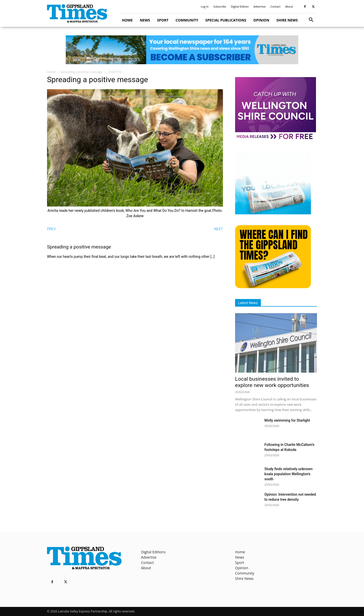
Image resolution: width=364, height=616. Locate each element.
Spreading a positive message (81, 72)
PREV (51, 229)
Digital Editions (153, 552)
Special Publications (226, 20)
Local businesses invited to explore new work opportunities (272, 382)
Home (127, 20)
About (289, 6)
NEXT (219, 229)
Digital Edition (240, 6)
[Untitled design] (273, 213)
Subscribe (220, 6)
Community (187, 20)
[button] (311, 20)
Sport (163, 20)
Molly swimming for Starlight (287, 420)
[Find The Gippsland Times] (273, 287)
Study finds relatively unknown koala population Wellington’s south (288, 474)
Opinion (261, 20)
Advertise (260, 6)
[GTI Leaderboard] (182, 50)
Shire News (287, 20)
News (145, 20)
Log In (205, 6)
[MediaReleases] (276, 139)
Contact (276, 6)
